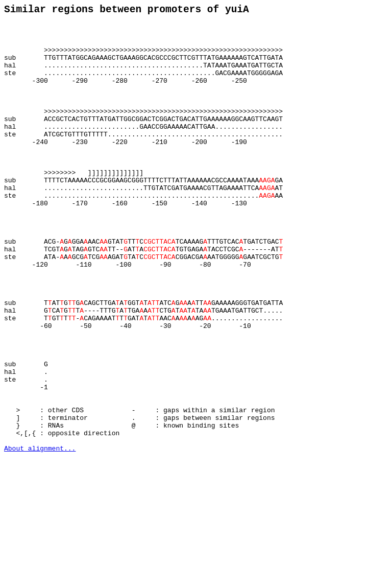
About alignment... (40, 536)
